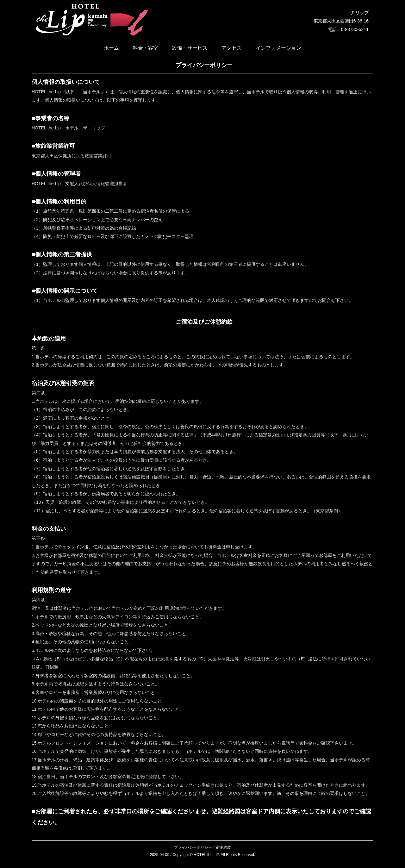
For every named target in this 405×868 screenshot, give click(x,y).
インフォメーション (278, 48)
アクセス (232, 48)
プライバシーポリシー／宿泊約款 (202, 847)
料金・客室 (146, 48)
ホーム (111, 48)
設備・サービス (190, 48)
